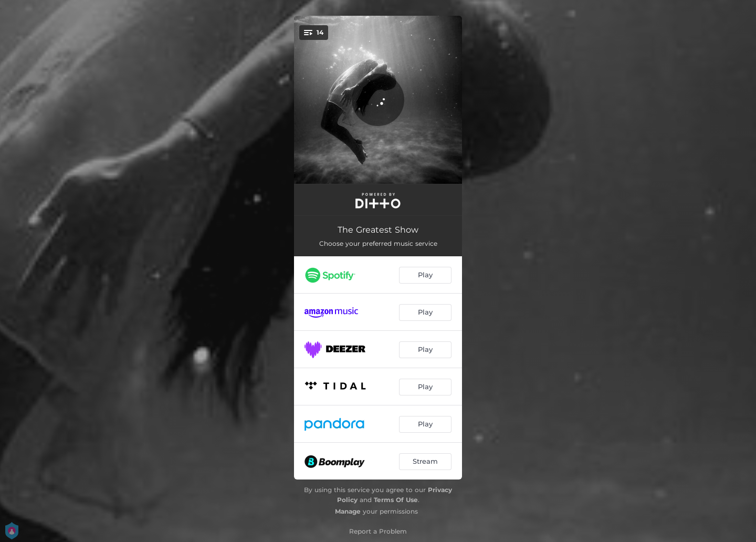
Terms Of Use (396, 500)
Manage (348, 511)
